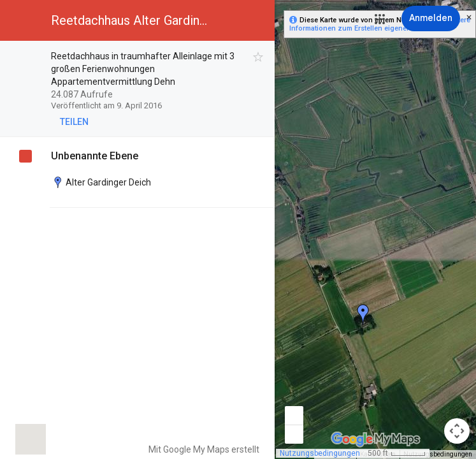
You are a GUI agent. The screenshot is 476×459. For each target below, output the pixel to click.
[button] (380, 19)
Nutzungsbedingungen (320, 453)
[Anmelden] (431, 18)
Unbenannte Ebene (95, 156)
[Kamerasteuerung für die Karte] (457, 431)
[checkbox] (258, 57)
